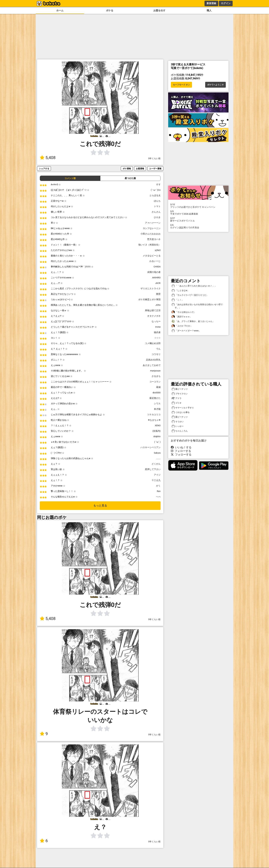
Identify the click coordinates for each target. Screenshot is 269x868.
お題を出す (159, 11)
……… (158, 458)
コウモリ (156, 354)
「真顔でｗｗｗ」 (182, 317)
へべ (158, 497)
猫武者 (157, 332)
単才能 (157, 409)
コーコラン (155, 382)
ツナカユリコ (154, 414)
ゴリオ (177, 403)
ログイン (226, 3)
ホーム (60, 11)
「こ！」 (178, 300)
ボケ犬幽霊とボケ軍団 (149, 299)
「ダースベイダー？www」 (186, 331)
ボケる (110, 11)
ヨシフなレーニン (152, 228)
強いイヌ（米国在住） (149, 245)
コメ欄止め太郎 (153, 343)
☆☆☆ (157, 338)
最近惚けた (155, 398)
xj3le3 (158, 250)
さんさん (156, 212)
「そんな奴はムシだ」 (184, 312)
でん (158, 349)
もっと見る (100, 506)
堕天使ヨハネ (154, 239)
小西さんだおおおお (151, 234)
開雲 (158, 294)
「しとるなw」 (180, 291)
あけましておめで (152, 365)
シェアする (44, 169)
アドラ (177, 398)
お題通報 (140, 169)
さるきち (156, 376)
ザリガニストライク (151, 289)
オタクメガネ (154, 316)
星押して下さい (153, 469)
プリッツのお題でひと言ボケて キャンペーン (198, 206)
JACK (158, 283)
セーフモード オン (181, 85)
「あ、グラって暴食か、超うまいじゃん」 (193, 321)
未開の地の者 (154, 272)
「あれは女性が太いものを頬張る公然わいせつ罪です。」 (197, 306)
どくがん (156, 464)
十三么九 (156, 480)
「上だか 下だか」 (182, 326)
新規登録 (211, 3)
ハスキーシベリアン (151, 447)
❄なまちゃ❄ (154, 420)
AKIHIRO (156, 278)
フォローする (181, 451)
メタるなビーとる (152, 256)
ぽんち (157, 201)
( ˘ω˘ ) (157, 442)
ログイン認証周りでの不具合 (198, 226)
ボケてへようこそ (215, 85)
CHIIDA (157, 267)
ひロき (157, 217)
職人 (209, 11)
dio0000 (157, 393)
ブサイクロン (180, 394)
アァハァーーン (153, 223)
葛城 (158, 387)
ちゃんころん (180, 431)
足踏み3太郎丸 (153, 360)
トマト (157, 206)
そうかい (178, 422)
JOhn (158, 305)
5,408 (48, 158)
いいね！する (181, 447)
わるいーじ (155, 261)
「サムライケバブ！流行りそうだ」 (190, 295)
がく (158, 486)
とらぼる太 (155, 195)
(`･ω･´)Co (156, 190)
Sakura (157, 453)
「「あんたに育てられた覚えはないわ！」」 (194, 286)
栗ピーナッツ (180, 389)
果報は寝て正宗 (153, 310)
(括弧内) (156, 431)
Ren (159, 491)
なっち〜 (156, 321)
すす (158, 184)
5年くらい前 (154, 158)
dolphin (157, 436)
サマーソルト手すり (183, 408)
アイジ (157, 475)
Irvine (158, 327)
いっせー (178, 426)
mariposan (155, 371)
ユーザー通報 (155, 169)
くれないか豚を (181, 412)
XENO (158, 425)
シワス (157, 404)
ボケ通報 (127, 169)
